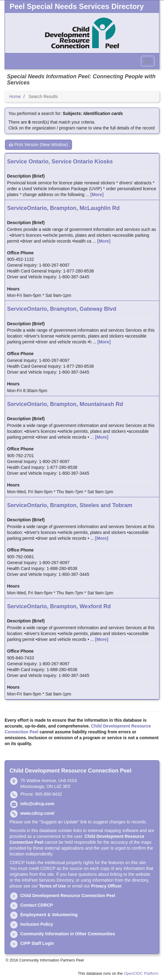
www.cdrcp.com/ (37, 813)
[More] (97, 195)
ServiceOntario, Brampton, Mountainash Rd (65, 404)
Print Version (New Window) (38, 145)
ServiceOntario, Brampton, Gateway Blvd (62, 309)
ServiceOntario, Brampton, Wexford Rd (59, 606)
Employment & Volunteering (49, 915)
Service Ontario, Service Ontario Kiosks (60, 162)
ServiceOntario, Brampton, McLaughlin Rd (63, 208)
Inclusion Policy (37, 924)
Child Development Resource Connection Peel (68, 896)
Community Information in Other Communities (68, 934)
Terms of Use (53, 886)
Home (15, 96)
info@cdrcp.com (37, 804)
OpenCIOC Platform (141, 974)
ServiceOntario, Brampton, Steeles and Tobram (70, 505)
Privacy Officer (106, 886)
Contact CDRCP (37, 905)
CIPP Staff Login (37, 943)
